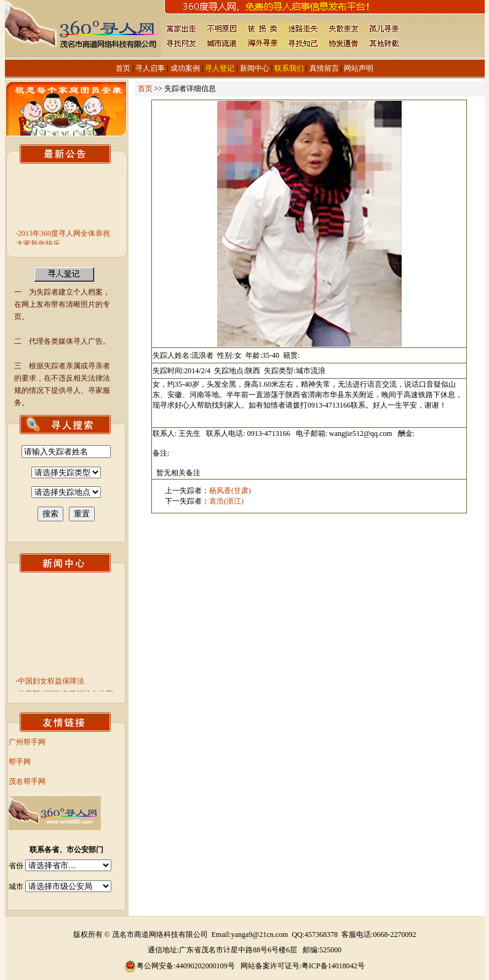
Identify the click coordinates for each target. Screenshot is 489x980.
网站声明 (359, 68)
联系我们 (289, 68)
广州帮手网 (27, 742)
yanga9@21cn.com (260, 935)
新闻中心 (255, 68)
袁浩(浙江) (226, 501)
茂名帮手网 (27, 781)
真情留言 (324, 68)
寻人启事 (150, 68)
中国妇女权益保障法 (51, 684)
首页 (123, 68)
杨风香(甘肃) (230, 491)
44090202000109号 (205, 966)
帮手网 (20, 762)
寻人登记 (220, 68)
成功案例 (185, 68)
